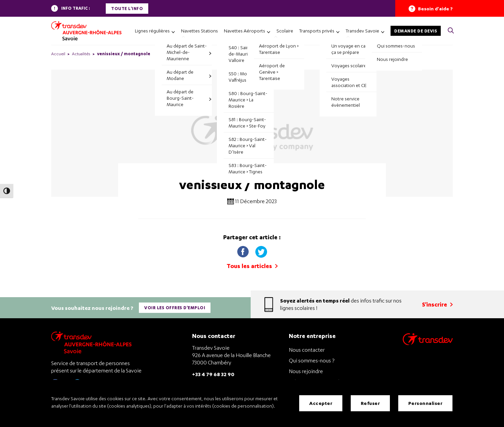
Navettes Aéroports (244, 31)
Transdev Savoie (362, 31)
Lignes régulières (152, 31)
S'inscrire (437, 304)
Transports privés (317, 31)
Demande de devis (416, 31)
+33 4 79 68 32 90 (213, 373)
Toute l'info (127, 9)
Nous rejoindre (306, 370)
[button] (451, 31)
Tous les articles (252, 266)
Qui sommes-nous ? (312, 359)
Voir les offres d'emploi (175, 307)
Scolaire (285, 31)
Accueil (58, 54)
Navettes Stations (199, 31)
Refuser (370, 403)
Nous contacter (307, 349)
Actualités (81, 54)
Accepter (321, 403)
